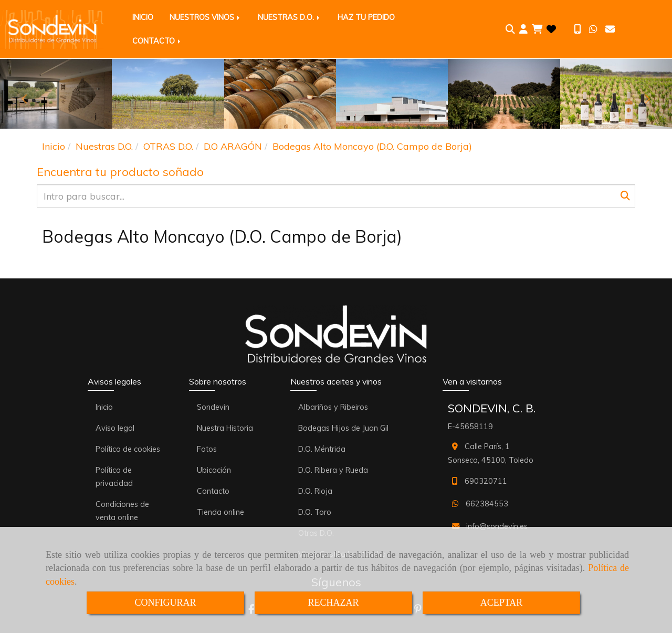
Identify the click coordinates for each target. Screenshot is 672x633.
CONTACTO (157, 41)
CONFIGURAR (165, 603)
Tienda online (220, 512)
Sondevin (213, 407)
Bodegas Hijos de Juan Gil (343, 428)
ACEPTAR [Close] (502, 603)
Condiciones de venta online (122, 511)
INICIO (143, 17)
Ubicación (214, 470)
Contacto (213, 491)
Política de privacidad (114, 477)
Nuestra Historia (225, 428)
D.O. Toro (315, 512)
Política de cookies (128, 449)
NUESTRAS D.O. (290, 17)
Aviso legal (115, 428)
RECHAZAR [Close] (333, 603)
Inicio (104, 407)
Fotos (207, 449)
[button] (523, 29)
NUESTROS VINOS (206, 17)
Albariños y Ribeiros (333, 407)
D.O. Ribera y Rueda (333, 470)
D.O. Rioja (315, 491)
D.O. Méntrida (322, 449)
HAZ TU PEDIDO (366, 17)
